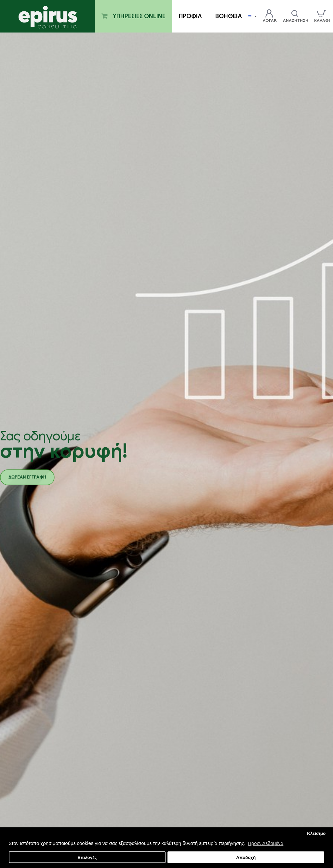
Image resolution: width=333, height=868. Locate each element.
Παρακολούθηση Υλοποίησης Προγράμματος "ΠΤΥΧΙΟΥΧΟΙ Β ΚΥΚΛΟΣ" (275, 781)
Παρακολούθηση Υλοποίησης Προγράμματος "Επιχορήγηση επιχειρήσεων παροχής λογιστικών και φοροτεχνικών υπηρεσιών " (165, 650)
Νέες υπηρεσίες (24, 545)
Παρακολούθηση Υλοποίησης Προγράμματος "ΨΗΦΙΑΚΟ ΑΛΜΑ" (272, 642)
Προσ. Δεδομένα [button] (266, 843)
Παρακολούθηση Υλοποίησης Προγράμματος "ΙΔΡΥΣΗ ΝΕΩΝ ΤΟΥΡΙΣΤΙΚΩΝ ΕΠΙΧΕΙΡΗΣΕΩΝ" (165, 781)
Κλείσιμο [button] (316, 833)
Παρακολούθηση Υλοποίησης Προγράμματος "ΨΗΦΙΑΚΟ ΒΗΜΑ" (55, 781)
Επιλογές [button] (87, 857)
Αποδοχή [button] (246, 857)
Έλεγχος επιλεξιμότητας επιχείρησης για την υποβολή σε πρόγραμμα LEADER (55, 642)
